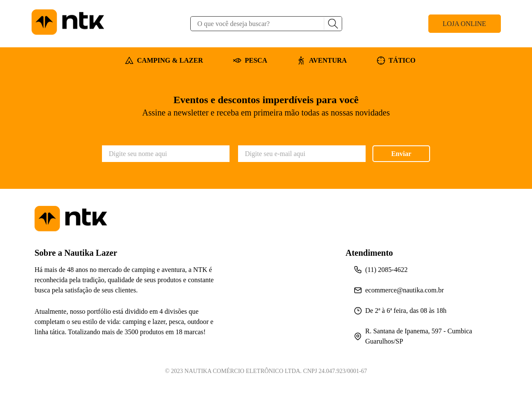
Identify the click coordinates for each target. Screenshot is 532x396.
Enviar (401, 154)
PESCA (250, 61)
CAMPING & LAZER (164, 61)
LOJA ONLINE (465, 24)
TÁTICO (396, 61)
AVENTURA (322, 61)
